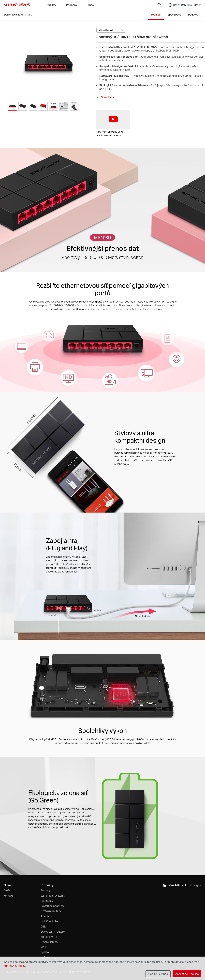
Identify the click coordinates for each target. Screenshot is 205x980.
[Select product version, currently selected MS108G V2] (111, 30)
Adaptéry (46, 916)
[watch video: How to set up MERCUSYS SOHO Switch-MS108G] (113, 119)
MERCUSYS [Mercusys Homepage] (17, 5)
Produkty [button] (51, 5)
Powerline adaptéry (52, 906)
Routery (45, 890)
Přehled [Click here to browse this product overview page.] (156, 15)
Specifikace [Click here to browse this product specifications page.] (174, 15)
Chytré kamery (50, 942)
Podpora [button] (71, 5)
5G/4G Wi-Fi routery (53, 932)
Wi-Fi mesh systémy (53, 896)
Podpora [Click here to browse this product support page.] (193, 15)
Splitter (45, 952)
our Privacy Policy (14, 966)
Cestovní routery (51, 911)
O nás (7, 890)
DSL (43, 926)
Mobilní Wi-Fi (49, 937)
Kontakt (8, 896)
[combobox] (111, 30)
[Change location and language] (185, 5)
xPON (44, 947)
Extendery (47, 901)
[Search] (159, 5)
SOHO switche (12, 15)
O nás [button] (90, 5)
